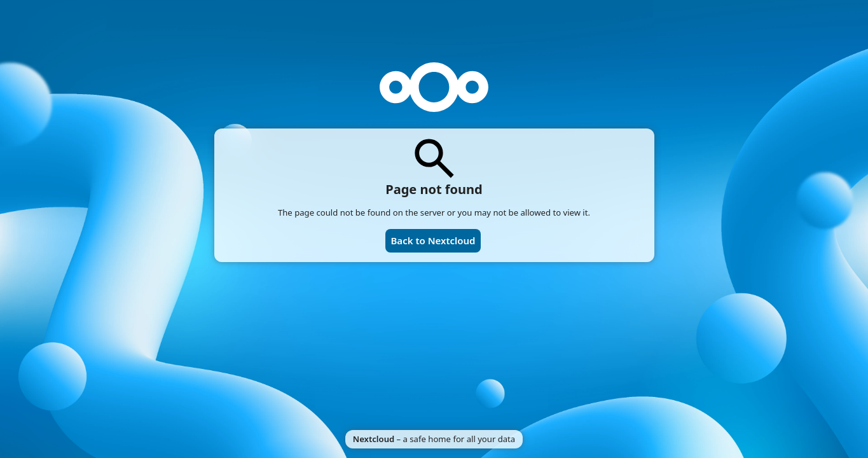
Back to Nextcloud (433, 240)
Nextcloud (374, 439)
